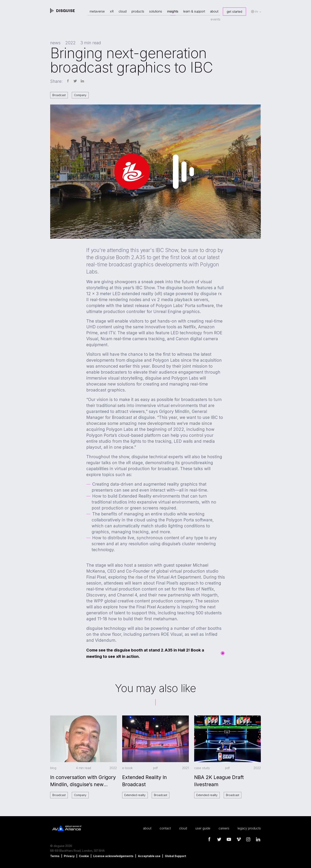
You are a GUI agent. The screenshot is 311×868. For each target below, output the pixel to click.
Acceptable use (149, 856)
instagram (248, 839)
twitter (219, 839)
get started (234, 12)
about (214, 11)
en (256, 12)
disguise (62, 11)
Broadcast (59, 95)
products (138, 11)
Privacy (69, 856)
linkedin (258, 839)
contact (165, 828)
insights (173, 11)
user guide (203, 828)
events (215, 19)
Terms (55, 856)
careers (224, 828)
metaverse (97, 11)
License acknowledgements (113, 856)
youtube (229, 839)
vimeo (239, 839)
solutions (156, 11)
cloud (123, 11)
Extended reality (135, 795)
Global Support (175, 856)
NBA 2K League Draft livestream (219, 781)
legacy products (249, 828)
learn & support (194, 11)
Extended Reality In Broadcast (144, 781)
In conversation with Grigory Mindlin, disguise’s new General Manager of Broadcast (83, 781)
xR (112, 11)
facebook (209, 839)
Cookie (84, 856)
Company (80, 95)
